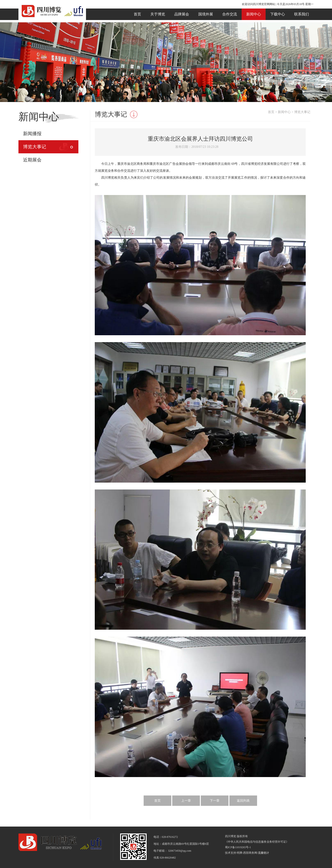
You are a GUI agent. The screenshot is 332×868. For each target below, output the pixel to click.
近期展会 (32, 160)
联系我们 (302, 14)
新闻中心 (254, 14)
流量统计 (264, 853)
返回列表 (243, 801)
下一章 (215, 801)
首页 (137, 14)
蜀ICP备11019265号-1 (238, 847)
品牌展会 (182, 14)
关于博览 (158, 14)
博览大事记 (35, 147)
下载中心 (278, 14)
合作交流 (230, 14)
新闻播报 (32, 134)
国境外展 (206, 14)
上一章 (186, 801)
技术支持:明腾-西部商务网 (241, 853)
